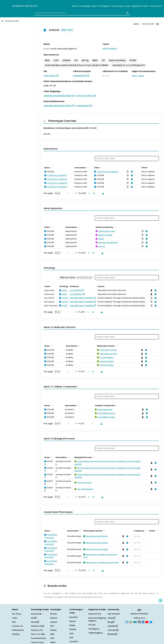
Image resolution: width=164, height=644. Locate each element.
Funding (16, 634)
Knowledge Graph (88, 6)
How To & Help (38, 634)
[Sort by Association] (88, 167)
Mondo (54, 614)
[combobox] (82, 13)
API (34, 618)
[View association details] (131, 172)
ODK (71, 637)
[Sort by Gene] (51, 167)
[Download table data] (102, 193)
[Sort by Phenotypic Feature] (104, 531)
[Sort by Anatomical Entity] (115, 227)
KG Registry (94, 629)
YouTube (113, 630)
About (75, 6)
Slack (111, 618)
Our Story (16, 614)
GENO (53, 642)
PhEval (72, 621)
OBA (52, 634)
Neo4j (35, 622)
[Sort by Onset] (157, 531)
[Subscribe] (127, 622)
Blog (111, 622)
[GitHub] (139, 622)
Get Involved (114, 614)
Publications (18, 630)
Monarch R (37, 626)
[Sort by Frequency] (146, 531)
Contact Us (17, 626)
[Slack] (131, 622)
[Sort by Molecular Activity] (116, 346)
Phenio (53, 630)
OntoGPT (74, 642)
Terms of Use (37, 642)
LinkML (72, 625)
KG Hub (92, 625)
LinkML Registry (96, 633)
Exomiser (74, 617)
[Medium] (135, 622)
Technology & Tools (121, 6)
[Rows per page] (58, 193)
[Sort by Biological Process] (94, 457)
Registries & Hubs (140, 6)
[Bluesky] (151, 622)
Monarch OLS (95, 614)
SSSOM (73, 629)
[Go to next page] (89, 193)
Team (15, 618)
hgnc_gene (138, 76)
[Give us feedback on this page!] (160, 600)
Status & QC (37, 630)
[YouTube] (147, 622)
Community (156, 6)
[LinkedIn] (143, 622)
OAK (71, 633)
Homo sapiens (110, 48)
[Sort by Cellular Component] (117, 405)
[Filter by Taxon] (76, 278)
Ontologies (104, 6)
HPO (52, 626)
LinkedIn (113, 626)
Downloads (36, 614)
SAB (14, 622)
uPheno (54, 622)
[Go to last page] (93, 193)
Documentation (39, 638)
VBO (52, 638)
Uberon (54, 618)
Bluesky (112, 634)
